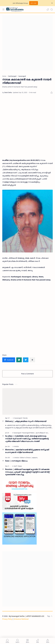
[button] (48, 9)
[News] (20, 466)
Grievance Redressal (21, 619)
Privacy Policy (7, 619)
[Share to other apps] (32, 360)
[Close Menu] (52, 3)
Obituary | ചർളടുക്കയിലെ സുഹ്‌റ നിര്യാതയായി (26, 421)
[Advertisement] (27, 43)
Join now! (34, 3)
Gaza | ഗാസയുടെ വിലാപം (16, 461)
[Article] (16, 446)
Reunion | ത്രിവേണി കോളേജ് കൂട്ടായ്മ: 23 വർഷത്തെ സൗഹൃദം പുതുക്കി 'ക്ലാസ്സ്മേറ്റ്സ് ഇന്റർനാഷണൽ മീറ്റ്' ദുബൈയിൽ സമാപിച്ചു (28, 472)
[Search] (52, 9)
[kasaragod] (19, 418)
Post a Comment (28, 374)
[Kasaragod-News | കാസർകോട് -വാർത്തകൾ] (38, 433)
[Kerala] (25, 418)
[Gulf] (16, 466)
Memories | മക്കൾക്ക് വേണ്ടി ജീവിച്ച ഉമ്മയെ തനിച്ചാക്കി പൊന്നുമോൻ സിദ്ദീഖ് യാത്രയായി (27, 451)
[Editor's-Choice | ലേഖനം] (29, 458)
